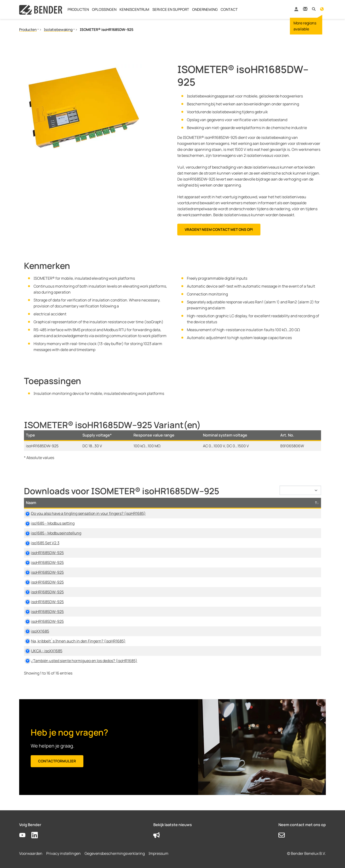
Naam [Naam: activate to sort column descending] (31, 503)
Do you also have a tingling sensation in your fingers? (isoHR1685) (83, 513)
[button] (314, 9)
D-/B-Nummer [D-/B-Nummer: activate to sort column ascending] (298, 503)
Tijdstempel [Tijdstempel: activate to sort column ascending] (263, 503)
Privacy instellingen (63, 853)
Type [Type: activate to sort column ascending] (158, 503)
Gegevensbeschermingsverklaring (115, 853)
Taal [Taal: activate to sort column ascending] (237, 503)
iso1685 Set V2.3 (40, 543)
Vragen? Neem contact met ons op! (219, 230)
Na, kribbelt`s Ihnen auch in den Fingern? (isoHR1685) (73, 641)
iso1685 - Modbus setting (48, 523)
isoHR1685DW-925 (42, 553)
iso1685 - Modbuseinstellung (51, 533)
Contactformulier (57, 761)
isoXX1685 (35, 631)
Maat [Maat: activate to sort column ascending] (218, 503)
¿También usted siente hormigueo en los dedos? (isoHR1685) (79, 661)
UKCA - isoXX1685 (41, 651)
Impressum (158, 853)
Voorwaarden (31, 853)
